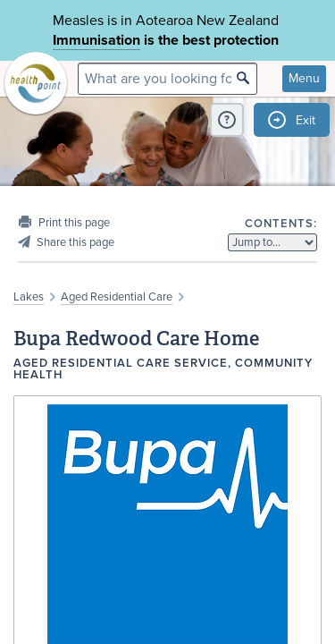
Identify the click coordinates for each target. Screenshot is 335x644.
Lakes (29, 297)
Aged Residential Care (117, 297)
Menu (304, 78)
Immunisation (96, 40)
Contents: (281, 224)
